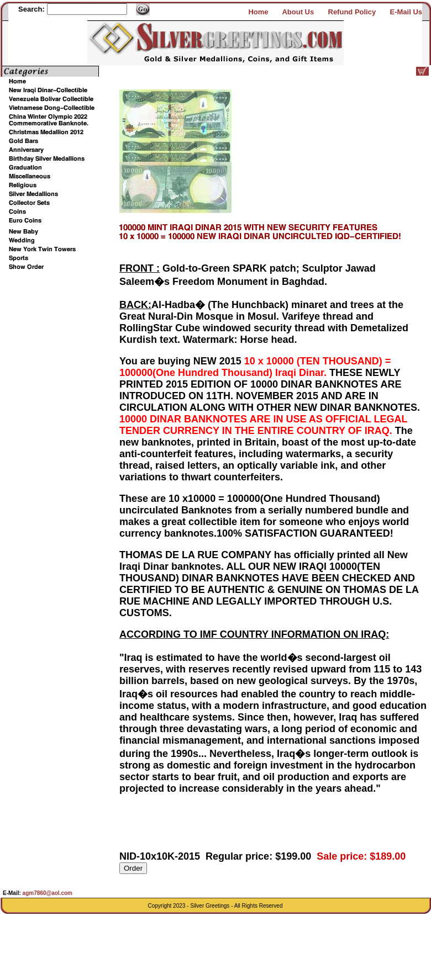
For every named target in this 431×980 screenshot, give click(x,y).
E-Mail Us (406, 12)
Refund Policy (352, 12)
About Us (298, 12)
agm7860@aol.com (47, 893)
